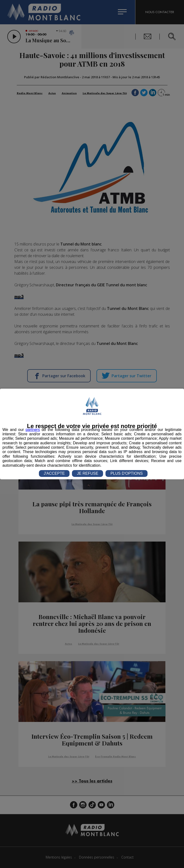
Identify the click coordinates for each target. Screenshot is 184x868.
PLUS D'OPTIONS (127, 473)
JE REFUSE (88, 473)
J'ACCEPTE (54, 473)
